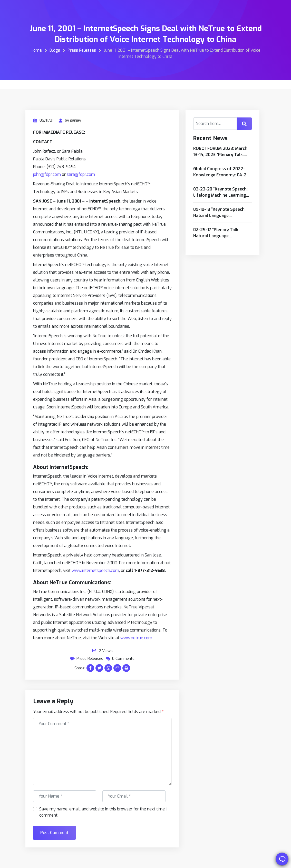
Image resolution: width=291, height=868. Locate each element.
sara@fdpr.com (81, 174)
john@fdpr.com (47, 174)
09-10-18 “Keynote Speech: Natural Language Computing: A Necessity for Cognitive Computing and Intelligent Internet (221, 213)
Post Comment (54, 833)
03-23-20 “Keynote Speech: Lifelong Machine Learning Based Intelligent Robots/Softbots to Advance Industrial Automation (222, 192)
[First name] (65, 796)
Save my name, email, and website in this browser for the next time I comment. (103, 812)
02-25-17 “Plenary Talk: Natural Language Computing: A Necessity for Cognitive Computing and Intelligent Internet (221, 233)
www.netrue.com (136, 638)
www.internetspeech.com (95, 570)
